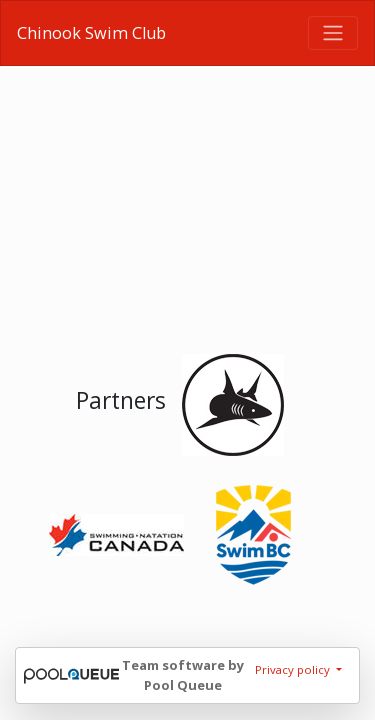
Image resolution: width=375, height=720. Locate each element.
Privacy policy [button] (294, 669)
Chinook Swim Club (91, 33)
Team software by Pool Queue (183, 675)
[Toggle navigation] (333, 33)
